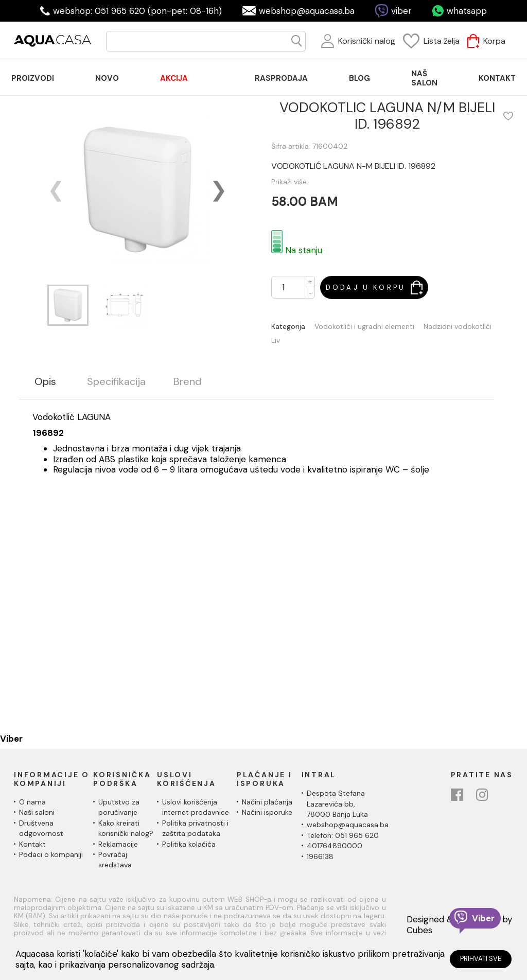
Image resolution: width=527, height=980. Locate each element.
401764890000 (335, 846)
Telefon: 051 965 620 (343, 835)
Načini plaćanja (267, 802)
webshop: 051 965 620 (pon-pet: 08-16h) (137, 11)
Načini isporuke (267, 812)
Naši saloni (37, 812)
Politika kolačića (189, 844)
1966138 (320, 856)
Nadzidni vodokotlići (458, 327)
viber (401, 11)
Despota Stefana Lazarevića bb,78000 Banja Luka (337, 804)
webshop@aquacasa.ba (307, 11)
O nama (32, 802)
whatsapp (467, 11)
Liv (276, 340)
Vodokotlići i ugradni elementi (364, 327)
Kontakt (32, 844)
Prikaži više (289, 182)
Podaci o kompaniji (51, 854)
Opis (45, 382)
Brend (187, 382)
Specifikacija (116, 382)
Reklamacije (118, 844)
